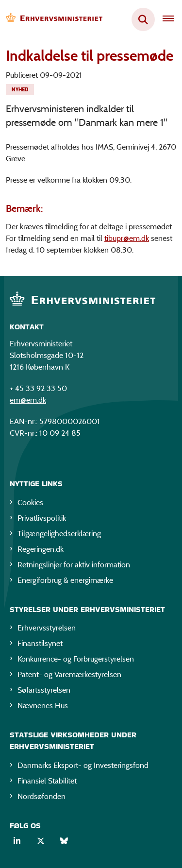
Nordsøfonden (41, 796)
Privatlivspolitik (42, 518)
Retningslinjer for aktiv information (74, 565)
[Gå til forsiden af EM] (51, 20)
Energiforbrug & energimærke (65, 580)
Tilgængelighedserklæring (59, 534)
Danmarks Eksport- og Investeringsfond (83, 765)
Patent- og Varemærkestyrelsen (69, 674)
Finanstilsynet (40, 643)
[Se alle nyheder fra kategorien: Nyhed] (20, 90)
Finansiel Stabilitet (47, 781)
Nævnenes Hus (43, 706)
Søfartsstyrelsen (44, 690)
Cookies (30, 502)
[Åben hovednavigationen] (172, 19)
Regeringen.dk (41, 549)
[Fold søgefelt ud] (143, 19)
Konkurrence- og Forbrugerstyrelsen (76, 659)
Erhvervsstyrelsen (47, 628)
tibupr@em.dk (127, 238)
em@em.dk (28, 400)
